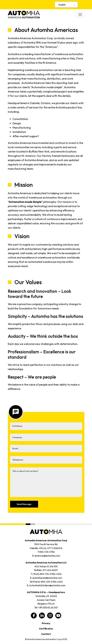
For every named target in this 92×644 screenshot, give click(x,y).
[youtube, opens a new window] (58, 615)
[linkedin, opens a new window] (42, 615)
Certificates (46, 629)
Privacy (46, 623)
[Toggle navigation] (80, 15)
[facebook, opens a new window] (34, 615)
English (62, 5)
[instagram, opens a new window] (50, 615)
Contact (46, 634)
